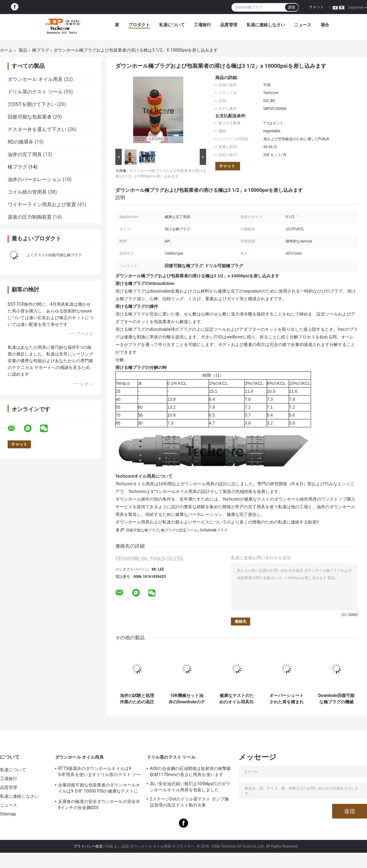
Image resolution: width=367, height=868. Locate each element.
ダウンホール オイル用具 (35, 79)
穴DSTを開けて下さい (32, 104)
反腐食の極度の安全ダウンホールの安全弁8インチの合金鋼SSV (99, 804)
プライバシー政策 (88, 846)
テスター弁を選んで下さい (37, 129)
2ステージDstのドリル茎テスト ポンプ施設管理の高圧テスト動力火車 (189, 802)
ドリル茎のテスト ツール (35, 92)
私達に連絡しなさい (266, 25)
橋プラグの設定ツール (179, 530)
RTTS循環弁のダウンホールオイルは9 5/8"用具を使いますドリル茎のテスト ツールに (99, 772)
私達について (172, 25)
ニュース (303, 25)
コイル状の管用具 (27, 192)
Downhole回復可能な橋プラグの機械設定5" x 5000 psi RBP (336, 699)
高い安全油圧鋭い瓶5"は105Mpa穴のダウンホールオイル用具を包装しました (190, 787)
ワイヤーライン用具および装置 (42, 204)
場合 (325, 25)
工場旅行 (202, 25)
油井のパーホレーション (35, 179)
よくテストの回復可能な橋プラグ (54, 255)
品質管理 (229, 25)
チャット (317, 7)
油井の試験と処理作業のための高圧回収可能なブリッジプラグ (137, 699)
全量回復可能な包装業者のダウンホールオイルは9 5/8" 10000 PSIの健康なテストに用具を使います (99, 789)
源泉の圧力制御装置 (30, 217)
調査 (292, 7)
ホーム (6, 50)
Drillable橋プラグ (214, 530)
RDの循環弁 (20, 142)
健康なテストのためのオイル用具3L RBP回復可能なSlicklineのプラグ (237, 699)
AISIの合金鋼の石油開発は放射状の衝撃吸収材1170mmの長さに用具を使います (190, 771)
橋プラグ (41, 50)
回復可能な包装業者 (30, 117)
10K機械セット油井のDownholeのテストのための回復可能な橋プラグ (187, 699)
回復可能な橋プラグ (143, 530)
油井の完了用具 (25, 154)
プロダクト (139, 25)
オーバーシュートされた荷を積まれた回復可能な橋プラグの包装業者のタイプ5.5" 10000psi (287, 699)
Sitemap (8, 814)
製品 (23, 50)
